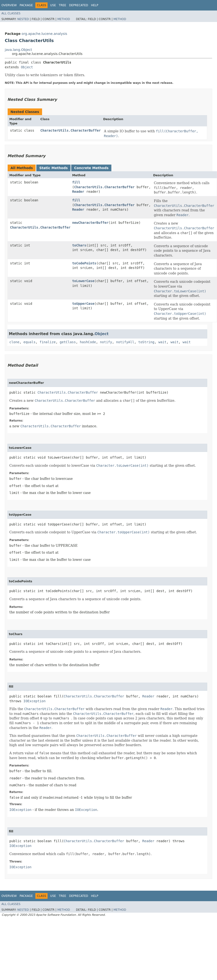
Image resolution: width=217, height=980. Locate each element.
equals (30, 342)
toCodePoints (84, 263)
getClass (68, 342)
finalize (47, 342)
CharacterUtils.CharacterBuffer (71, 130)
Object (27, 67)
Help (95, 5)
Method (64, 19)
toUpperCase (83, 304)
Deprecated (79, 5)
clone (14, 342)
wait (163, 342)
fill (76, 182)
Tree (62, 5)
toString (146, 342)
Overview (9, 5)
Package (26, 5)
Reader (78, 192)
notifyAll (125, 342)
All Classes (11, 13)
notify (106, 342)
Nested (23, 19)
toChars (79, 245)
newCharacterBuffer (90, 223)
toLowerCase (83, 281)
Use (53, 5)
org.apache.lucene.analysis (44, 34)
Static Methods (53, 168)
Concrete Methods (91, 168)
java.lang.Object (18, 50)
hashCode (88, 342)
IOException (35, 701)
